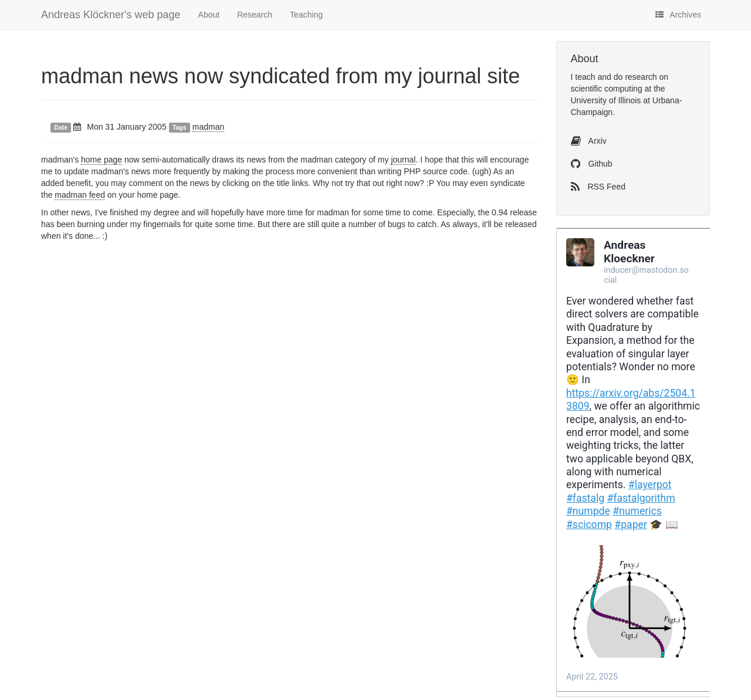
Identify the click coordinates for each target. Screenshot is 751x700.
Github (592, 164)
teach (585, 77)
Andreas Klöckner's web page (111, 15)
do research (635, 77)
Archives (678, 15)
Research (255, 15)
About (209, 15)
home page (102, 160)
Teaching (306, 15)
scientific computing (607, 89)
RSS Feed (598, 187)
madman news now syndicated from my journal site (280, 76)
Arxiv (589, 141)
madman (208, 127)
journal (403, 160)
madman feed (80, 195)
